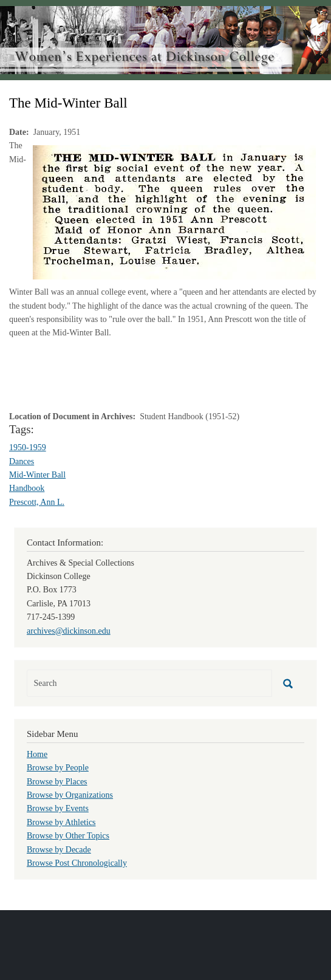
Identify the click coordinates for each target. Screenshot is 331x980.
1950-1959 (28, 447)
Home (37, 754)
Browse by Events (58, 808)
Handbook (27, 488)
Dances (22, 461)
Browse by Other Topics (68, 836)
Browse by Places (57, 782)
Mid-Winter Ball (37, 475)
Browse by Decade (59, 850)
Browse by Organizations (70, 795)
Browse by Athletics (61, 822)
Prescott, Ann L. (37, 502)
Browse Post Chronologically (77, 863)
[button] (174, 212)
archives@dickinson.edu (69, 631)
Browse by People (58, 768)
